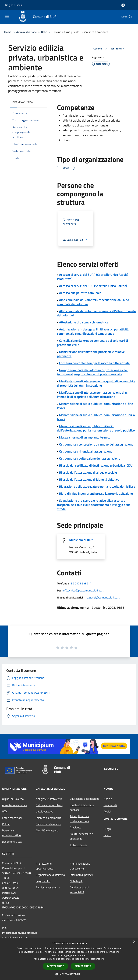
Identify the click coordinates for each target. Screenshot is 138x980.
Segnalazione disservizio (50, 875)
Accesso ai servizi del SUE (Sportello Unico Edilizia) (93, 286)
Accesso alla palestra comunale (80, 293)
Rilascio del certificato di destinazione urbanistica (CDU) (96, 465)
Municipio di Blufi (81, 540)
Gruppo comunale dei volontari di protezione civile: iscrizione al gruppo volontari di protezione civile (92, 372)
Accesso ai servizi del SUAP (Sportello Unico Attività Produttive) (93, 277)
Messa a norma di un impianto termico (85, 437)
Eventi (107, 835)
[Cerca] (131, 17)
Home (8, 32)
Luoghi (108, 829)
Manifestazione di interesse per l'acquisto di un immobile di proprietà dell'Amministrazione (96, 383)
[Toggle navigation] (7, 16)
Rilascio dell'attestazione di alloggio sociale (88, 472)
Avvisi (107, 811)
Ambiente (76, 827)
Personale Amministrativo (11, 833)
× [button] (134, 942)
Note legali (76, 881)
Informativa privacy (81, 875)
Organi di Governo (13, 799)
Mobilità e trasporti (47, 830)
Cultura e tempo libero (49, 805)
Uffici (44, 32)
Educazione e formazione (85, 799)
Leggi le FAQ (43, 881)
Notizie (108, 799)
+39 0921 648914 (80, 583)
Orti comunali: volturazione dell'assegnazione (90, 458)
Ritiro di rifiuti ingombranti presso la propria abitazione (96, 494)
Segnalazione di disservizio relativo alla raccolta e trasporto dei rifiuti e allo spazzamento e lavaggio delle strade (94, 505)
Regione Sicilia (14, 5)
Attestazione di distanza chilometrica (84, 322)
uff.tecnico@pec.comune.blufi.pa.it (83, 590)
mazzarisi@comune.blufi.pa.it (102, 597)
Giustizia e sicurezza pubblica (82, 807)
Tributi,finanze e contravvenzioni (79, 819)
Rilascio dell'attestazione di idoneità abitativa (89, 479)
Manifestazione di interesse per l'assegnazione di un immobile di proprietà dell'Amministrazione (93, 395)
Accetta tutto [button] (55, 966)
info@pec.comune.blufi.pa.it (19, 933)
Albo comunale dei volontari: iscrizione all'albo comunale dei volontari (96, 313)
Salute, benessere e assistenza (81, 836)
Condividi (101, 49)
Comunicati (110, 805)
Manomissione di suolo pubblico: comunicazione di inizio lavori (96, 417)
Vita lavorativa (45, 811)
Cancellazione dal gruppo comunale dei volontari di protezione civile (92, 343)
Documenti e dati (12, 842)
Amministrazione (26, 32)
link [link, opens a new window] (103, 959)
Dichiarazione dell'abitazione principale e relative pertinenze (91, 354)
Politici (6, 824)
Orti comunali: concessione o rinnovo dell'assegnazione (96, 444)
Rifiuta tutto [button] (83, 966)
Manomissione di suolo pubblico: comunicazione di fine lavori (95, 406)
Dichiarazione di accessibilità (79, 890)
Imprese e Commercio (49, 818)
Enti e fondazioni (12, 818)
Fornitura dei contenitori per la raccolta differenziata (94, 363)
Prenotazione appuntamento (45, 866)
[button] (69, 974)
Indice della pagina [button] (22, 102)
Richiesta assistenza (48, 887)
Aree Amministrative (15, 805)
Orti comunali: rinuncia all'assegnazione (86, 451)
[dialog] (69, 959)
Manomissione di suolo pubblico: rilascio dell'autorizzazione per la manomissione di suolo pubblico (96, 428)
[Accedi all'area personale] (123, 5)
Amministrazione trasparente (80, 866)
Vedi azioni (118, 49)
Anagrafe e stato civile (49, 799)
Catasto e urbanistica (48, 824)
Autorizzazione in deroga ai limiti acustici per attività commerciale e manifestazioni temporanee (93, 331)
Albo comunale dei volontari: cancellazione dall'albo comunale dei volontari (93, 302)
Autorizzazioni (78, 845)
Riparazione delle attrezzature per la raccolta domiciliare (97, 486)
